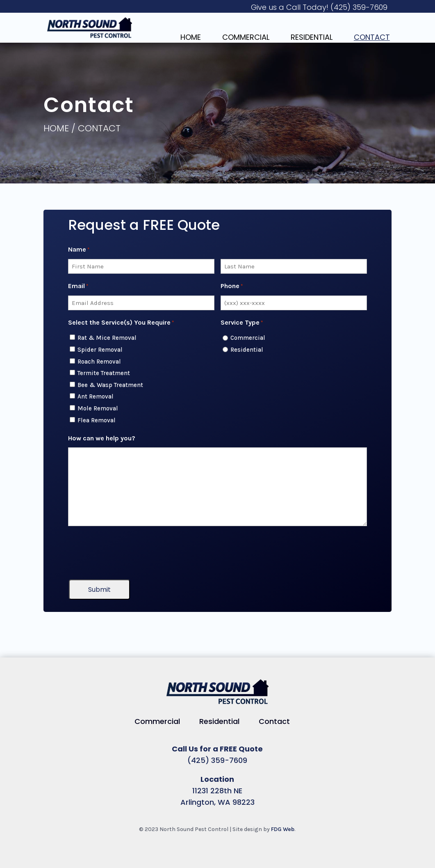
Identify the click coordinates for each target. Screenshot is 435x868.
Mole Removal (98, 408)
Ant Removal (96, 396)
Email (78, 286)
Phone (232, 286)
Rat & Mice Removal (107, 338)
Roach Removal (99, 362)
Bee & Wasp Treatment (110, 385)
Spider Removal (100, 350)
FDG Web (283, 829)
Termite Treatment (104, 373)
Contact (372, 37)
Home (191, 37)
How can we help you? (102, 438)
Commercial (246, 37)
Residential (312, 37)
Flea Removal (97, 420)
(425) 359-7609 (359, 7)
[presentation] (130, 553)
